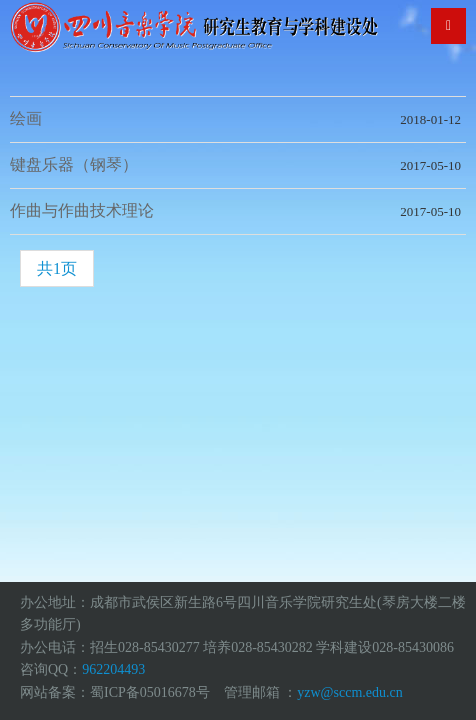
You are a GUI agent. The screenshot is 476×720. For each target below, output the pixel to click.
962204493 (113, 669)
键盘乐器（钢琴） (74, 164)
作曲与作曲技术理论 (82, 210)
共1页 (57, 268)
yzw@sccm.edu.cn (349, 692)
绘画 (26, 118)
